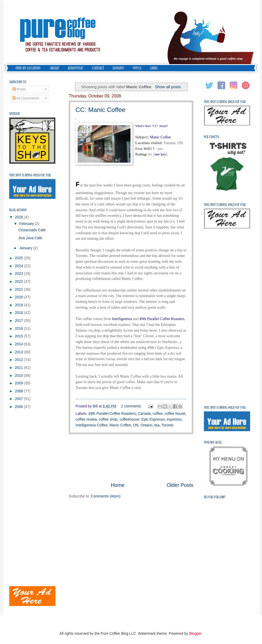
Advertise (76, 68)
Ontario (146, 425)
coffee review (86, 419)
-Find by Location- (28, 68)
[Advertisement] (131, 458)
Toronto (167, 425)
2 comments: (132, 406)
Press (137, 68)
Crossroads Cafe (32, 230)
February (27, 224)
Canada (144, 414)
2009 (19, 383)
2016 (19, 329)
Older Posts (180, 485)
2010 (19, 376)
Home (118, 485)
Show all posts (168, 87)
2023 (19, 274)
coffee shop (108, 419)
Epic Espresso (153, 419)
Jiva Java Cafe (30, 238)
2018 (19, 313)
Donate (118, 68)
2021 (19, 290)
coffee (158, 414)
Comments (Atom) (106, 496)
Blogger (195, 634)
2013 (19, 352)
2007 (19, 399)
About (55, 68)
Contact (98, 68)
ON (136, 425)
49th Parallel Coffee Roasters (112, 414)
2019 (19, 305)
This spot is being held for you (30, 175)
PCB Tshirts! (212, 137)
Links (154, 68)
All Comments (26, 98)
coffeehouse (130, 419)
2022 (19, 282)
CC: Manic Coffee (100, 110)
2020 (19, 297)
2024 (19, 266)
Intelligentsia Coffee (92, 425)
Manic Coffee (120, 425)
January (26, 248)
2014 (19, 344)
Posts (19, 89)
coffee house (175, 414)
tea (157, 425)
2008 (19, 391)
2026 (19, 217)
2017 (19, 321)
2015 (19, 336)
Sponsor (15, 114)
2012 (19, 360)
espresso (174, 419)
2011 (19, 368)
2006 (19, 407)
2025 (19, 258)
